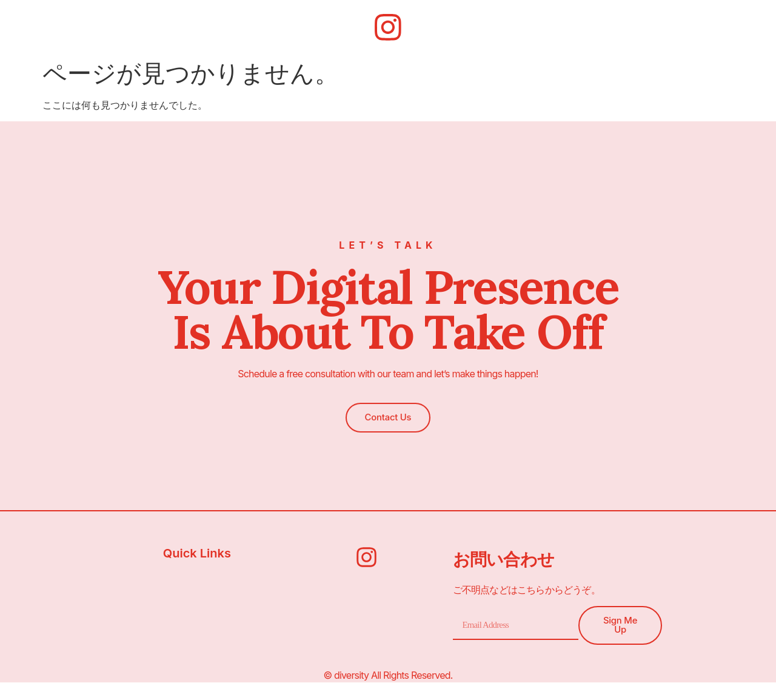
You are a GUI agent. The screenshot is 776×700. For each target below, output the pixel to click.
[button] (388, 416)
